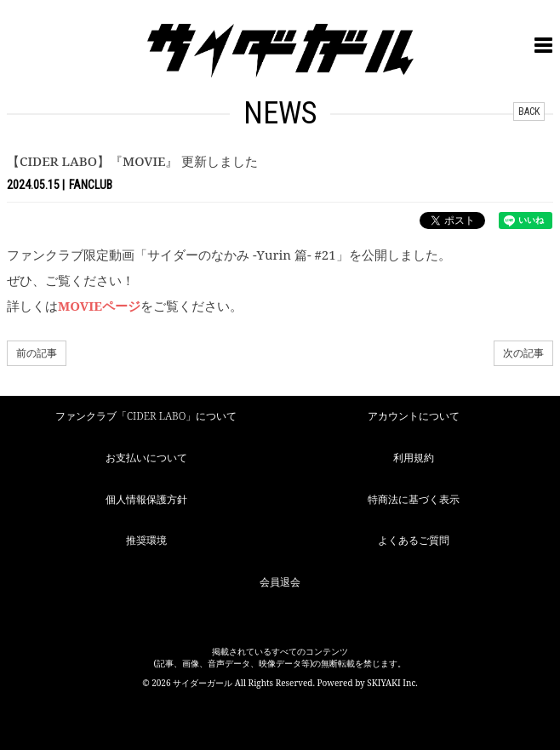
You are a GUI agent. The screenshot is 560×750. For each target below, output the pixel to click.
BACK (529, 112)
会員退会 (280, 582)
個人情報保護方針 (146, 499)
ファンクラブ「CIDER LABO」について (146, 416)
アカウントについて (414, 416)
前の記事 (37, 353)
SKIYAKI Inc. (392, 683)
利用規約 (414, 458)
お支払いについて (146, 458)
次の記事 (523, 353)
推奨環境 (146, 540)
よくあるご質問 (414, 540)
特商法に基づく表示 (414, 499)
